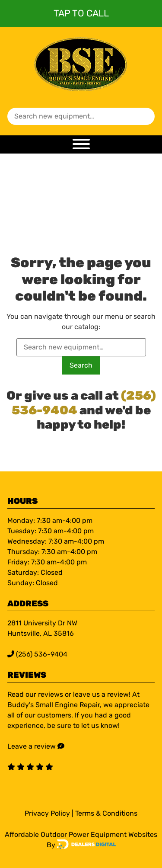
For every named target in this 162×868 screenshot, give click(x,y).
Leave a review (32, 746)
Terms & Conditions (106, 813)
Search (81, 365)
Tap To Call (81, 13)
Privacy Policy (47, 813)
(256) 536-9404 (37, 654)
